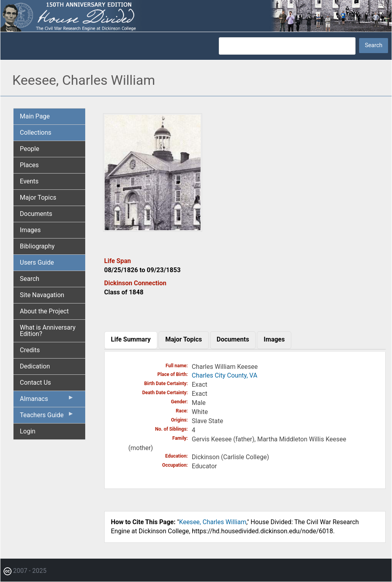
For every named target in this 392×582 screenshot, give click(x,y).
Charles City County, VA (225, 375)
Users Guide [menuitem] (37, 262)
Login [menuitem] (28, 431)
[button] (153, 229)
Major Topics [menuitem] (38, 197)
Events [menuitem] (29, 181)
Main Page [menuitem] (35, 116)
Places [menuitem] (29, 165)
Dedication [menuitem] (35, 366)
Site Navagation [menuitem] (42, 295)
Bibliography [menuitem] (37, 246)
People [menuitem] (30, 149)
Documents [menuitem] (36, 214)
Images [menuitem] (30, 230)
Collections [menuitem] (36, 133)
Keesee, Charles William (213, 522)
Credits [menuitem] (30, 350)
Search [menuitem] (30, 279)
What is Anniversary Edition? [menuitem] (48, 331)
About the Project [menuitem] (44, 311)
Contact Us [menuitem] (35, 383)
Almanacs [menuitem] (47, 401)
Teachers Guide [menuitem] (47, 417)
